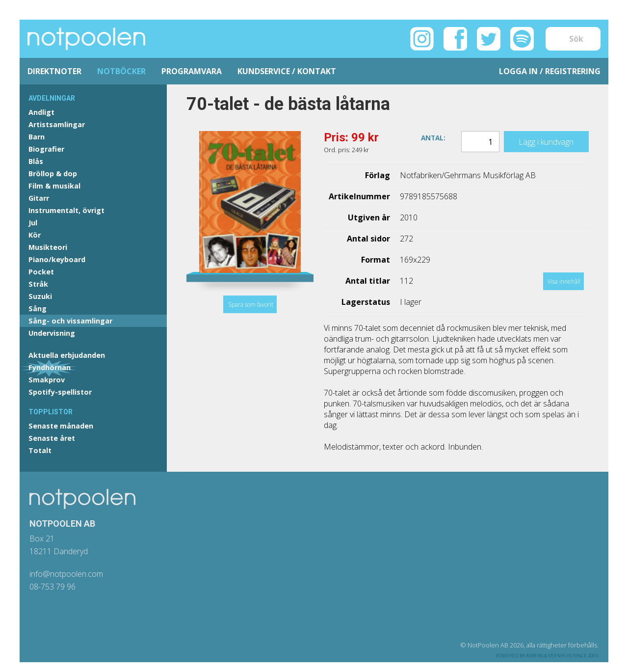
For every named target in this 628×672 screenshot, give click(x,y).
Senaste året (52, 438)
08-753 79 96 (52, 587)
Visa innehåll (564, 282)
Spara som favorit (251, 305)
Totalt (40, 450)
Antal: (433, 137)
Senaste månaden (61, 426)
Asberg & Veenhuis (549, 656)
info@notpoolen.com (66, 574)
